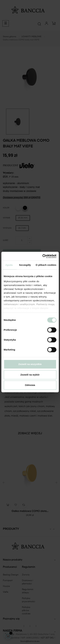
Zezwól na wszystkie (30, 364)
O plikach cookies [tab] (46, 265)
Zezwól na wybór (30, 375)
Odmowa (30, 385)
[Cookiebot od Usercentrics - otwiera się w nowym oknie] (43, 256)
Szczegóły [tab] (25, 265)
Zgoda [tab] (9, 265)
